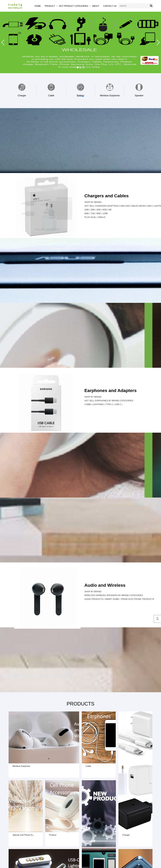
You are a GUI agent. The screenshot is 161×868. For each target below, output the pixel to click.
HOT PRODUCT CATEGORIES (73, 6)
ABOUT (96, 6)
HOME (38, 6)
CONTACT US (110, 6)
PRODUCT (50, 6)
